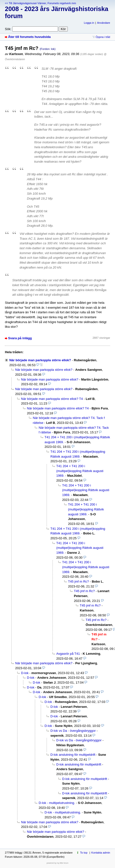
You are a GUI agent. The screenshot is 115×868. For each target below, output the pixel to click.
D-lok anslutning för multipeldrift (73, 755)
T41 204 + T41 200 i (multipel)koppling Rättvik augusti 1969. (80, 471)
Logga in (89, 23)
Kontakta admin (101, 853)
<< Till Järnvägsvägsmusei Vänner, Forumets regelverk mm (40, 3)
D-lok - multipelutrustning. (57, 803)
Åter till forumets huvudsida (29, 37)
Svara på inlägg (20, 338)
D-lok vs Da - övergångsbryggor (73, 731)
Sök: (8, 29)
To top (84, 853)
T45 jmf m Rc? (78, 581)
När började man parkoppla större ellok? (40, 360)
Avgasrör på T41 (68, 654)
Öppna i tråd (103, 37)
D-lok (25, 673)
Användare (104, 23)
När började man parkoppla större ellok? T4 (52, 399)
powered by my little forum (58, 863)
